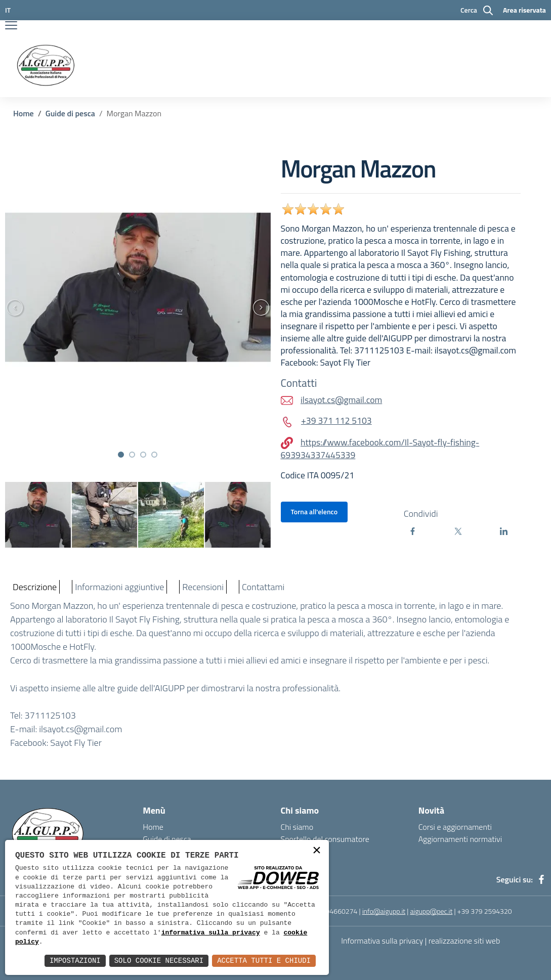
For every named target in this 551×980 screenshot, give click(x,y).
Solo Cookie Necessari (159, 961)
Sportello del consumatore (325, 839)
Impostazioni (75, 961)
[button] (121, 455)
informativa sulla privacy (211, 933)
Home (24, 113)
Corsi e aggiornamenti (455, 827)
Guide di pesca (70, 113)
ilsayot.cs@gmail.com (80, 729)
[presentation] (266, 308)
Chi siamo (297, 827)
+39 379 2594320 (485, 911)
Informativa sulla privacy (382, 941)
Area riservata (524, 10)
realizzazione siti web (464, 941)
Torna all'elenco (314, 511)
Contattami (263, 587)
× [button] (317, 851)
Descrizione (35, 587)
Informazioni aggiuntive (119, 587)
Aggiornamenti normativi (460, 839)
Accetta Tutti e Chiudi (264, 961)
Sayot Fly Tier (76, 743)
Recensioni (203, 587)
